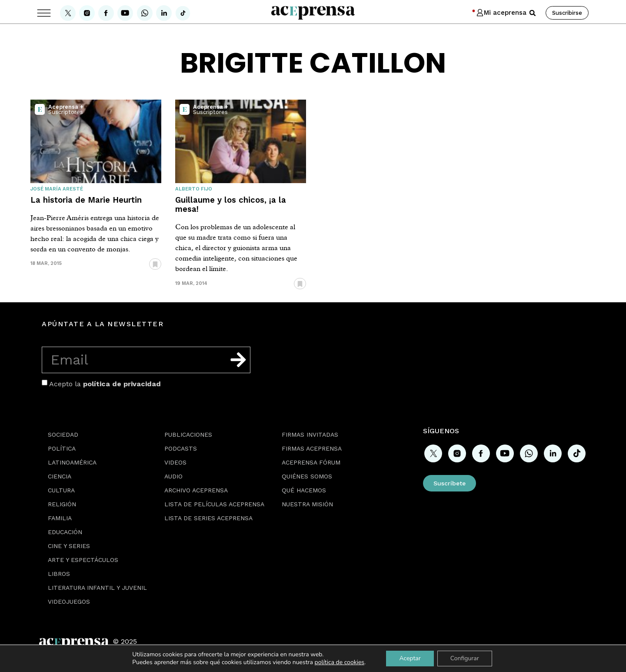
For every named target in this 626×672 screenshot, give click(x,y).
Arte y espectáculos (83, 560)
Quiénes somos (307, 476)
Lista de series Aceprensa (208, 518)
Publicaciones (188, 435)
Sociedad (63, 435)
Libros (59, 574)
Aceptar (410, 658)
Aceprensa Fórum (311, 462)
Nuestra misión (307, 504)
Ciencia (60, 476)
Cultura (61, 490)
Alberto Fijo (194, 189)
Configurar (465, 658)
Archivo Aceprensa (196, 490)
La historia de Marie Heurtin (86, 200)
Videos (175, 462)
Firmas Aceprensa (312, 448)
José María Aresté (57, 189)
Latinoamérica (72, 462)
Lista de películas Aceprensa (214, 504)
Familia (60, 518)
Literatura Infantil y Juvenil (97, 588)
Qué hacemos (304, 490)
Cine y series (69, 546)
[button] (533, 13)
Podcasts (181, 448)
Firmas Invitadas (310, 435)
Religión (62, 504)
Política (62, 448)
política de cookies (340, 662)
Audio (173, 476)
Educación (65, 532)
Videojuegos (69, 602)
